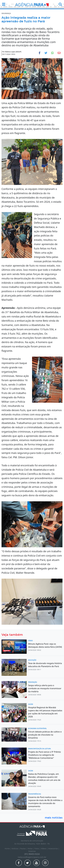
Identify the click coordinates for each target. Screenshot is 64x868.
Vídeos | (45, 849)
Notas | (31, 849)
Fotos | (38, 849)
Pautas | (24, 849)
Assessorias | (54, 849)
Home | (8, 849)
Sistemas (32, 851)
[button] (3, 4)
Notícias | (16, 849)
